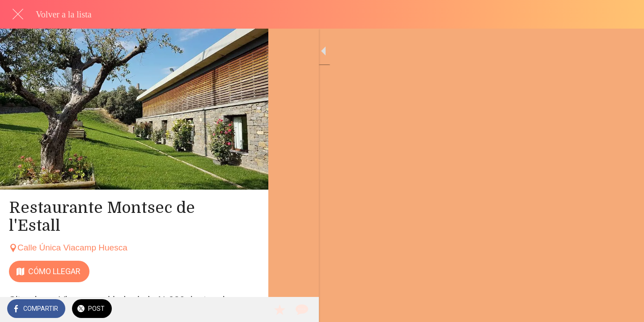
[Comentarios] (250, 309)
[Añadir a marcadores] (229, 309)
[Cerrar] (18, 14)
